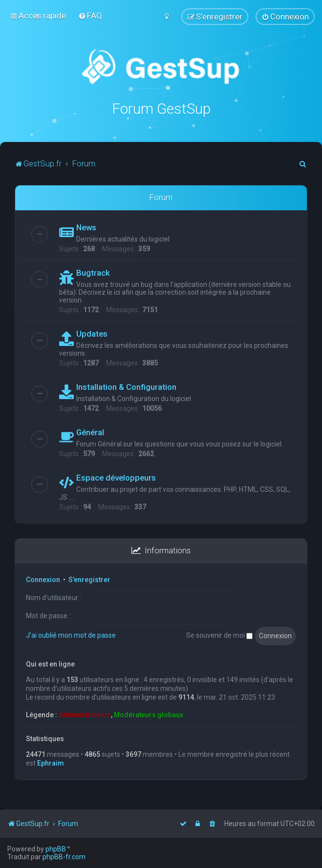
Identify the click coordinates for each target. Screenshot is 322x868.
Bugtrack (93, 272)
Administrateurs (85, 714)
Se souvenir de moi (219, 635)
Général (90, 432)
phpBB (56, 849)
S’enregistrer (89, 579)
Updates (92, 333)
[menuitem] (90, 16)
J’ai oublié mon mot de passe (71, 635)
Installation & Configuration (126, 386)
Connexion (43, 579)
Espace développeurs (116, 477)
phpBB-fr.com (64, 857)
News (86, 227)
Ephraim (51, 762)
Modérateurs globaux (149, 714)
